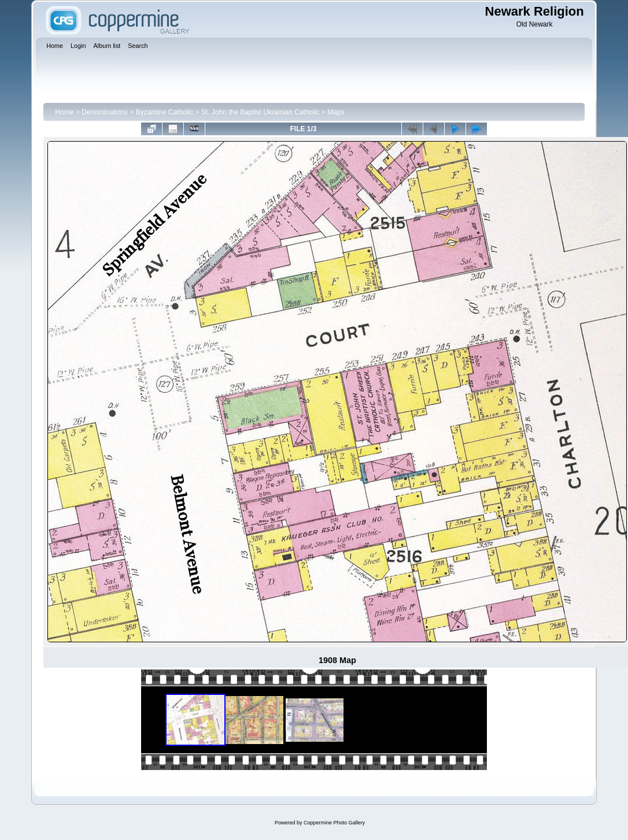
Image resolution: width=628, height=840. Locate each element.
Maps (336, 112)
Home (64, 112)
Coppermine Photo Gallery (334, 823)
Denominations (105, 112)
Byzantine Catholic (165, 112)
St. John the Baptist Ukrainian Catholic (261, 112)
